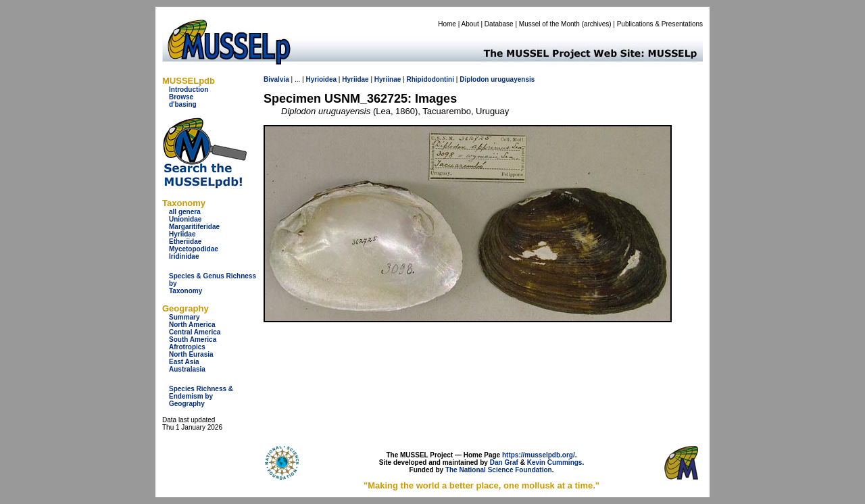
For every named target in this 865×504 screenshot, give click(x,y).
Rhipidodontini (430, 79)
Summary (184, 317)
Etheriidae (185, 242)
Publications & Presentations (660, 24)
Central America (195, 332)
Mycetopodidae (194, 249)
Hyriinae (388, 79)
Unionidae (185, 219)
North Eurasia (191, 354)
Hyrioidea (321, 79)
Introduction (189, 90)
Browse (181, 97)
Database (499, 24)
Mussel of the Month (549, 24)
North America (192, 325)
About (470, 24)
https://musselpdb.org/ (539, 455)
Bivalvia (276, 79)
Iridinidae (184, 256)
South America (193, 339)
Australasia (187, 369)
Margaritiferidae (194, 227)
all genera (185, 212)
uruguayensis (513, 79)
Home (447, 24)
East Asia (184, 362)
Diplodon (474, 79)
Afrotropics (187, 347)
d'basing (183, 104)
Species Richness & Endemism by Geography (201, 396)
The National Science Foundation (499, 470)
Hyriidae (182, 234)
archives (596, 24)
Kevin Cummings (555, 462)
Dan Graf (504, 462)
